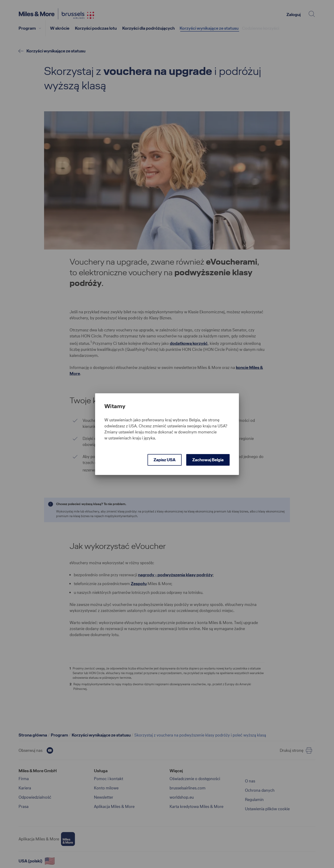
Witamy (115, 406)
